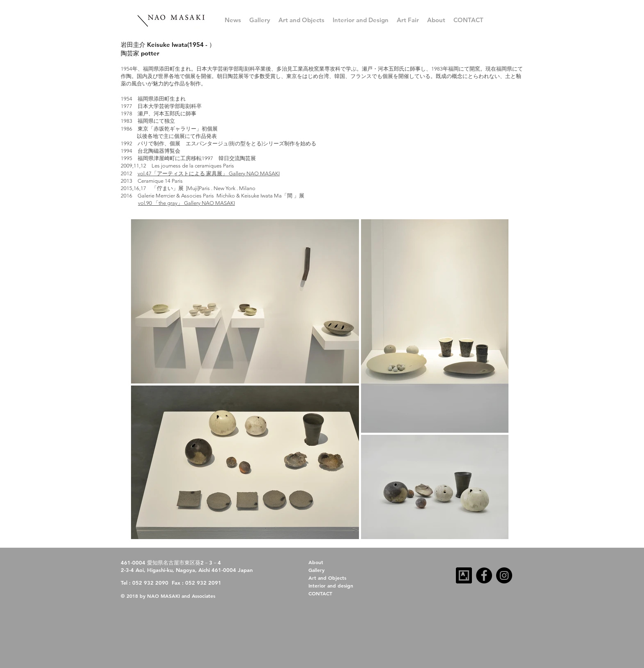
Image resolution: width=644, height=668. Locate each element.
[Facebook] (484, 575)
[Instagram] (504, 575)
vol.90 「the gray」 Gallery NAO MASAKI (186, 203)
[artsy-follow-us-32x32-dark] (464, 575)
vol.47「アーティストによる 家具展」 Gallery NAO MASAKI (209, 173)
